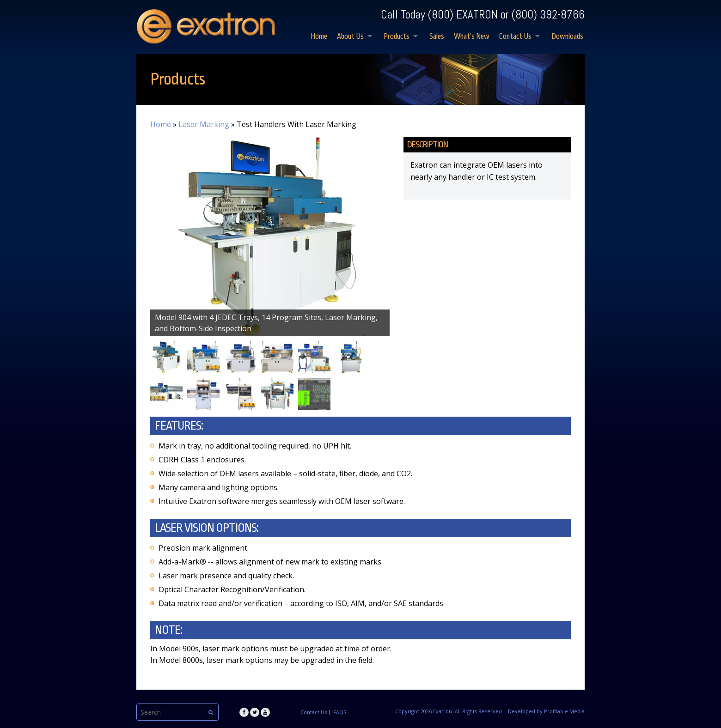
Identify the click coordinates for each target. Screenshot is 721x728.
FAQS (340, 712)
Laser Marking (204, 124)
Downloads (567, 36)
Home (319, 36)
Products (397, 36)
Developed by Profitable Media (546, 711)
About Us (350, 36)
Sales (437, 36)
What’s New (472, 36)
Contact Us (515, 36)
